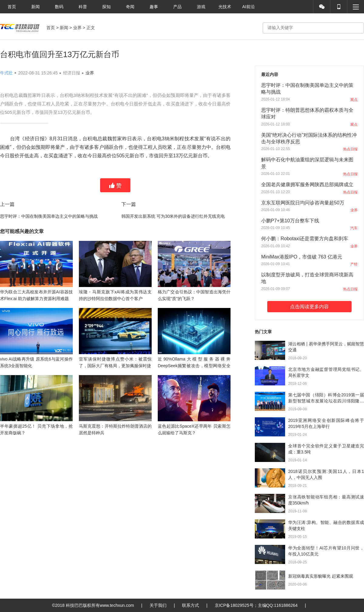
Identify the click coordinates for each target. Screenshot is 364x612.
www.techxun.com (117, 605)
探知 (106, 7)
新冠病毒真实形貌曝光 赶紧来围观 (321, 576)
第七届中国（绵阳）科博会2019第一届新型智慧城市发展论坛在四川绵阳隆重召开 (326, 398)
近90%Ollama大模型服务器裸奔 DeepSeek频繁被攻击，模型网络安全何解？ (194, 366)
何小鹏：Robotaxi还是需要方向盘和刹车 (305, 239)
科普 (83, 7)
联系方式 (190, 605)
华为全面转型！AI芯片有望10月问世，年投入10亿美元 (326, 551)
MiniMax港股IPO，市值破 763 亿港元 (302, 257)
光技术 (225, 7)
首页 (12, 7)
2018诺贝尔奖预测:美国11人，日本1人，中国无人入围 (326, 474)
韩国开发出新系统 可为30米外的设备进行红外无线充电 (173, 216)
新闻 (35, 7)
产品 (177, 7)
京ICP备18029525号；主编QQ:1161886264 (256, 605)
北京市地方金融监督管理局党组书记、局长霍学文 (326, 372)
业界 (77, 28)
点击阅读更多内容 (309, 307)
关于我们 (158, 605)
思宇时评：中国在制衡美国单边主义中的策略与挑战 (49, 216)
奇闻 (130, 7)
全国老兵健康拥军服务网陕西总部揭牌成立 (307, 185)
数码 (59, 7)
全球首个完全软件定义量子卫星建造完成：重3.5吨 (326, 449)
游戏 (201, 7)
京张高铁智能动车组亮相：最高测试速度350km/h (326, 500)
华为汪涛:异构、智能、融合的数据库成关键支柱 (326, 525)
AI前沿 (248, 7)
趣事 (154, 7)
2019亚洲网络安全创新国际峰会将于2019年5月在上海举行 (326, 423)
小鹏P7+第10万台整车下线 (290, 221)
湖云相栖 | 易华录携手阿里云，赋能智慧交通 (326, 347)
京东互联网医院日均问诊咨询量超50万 (303, 203)
